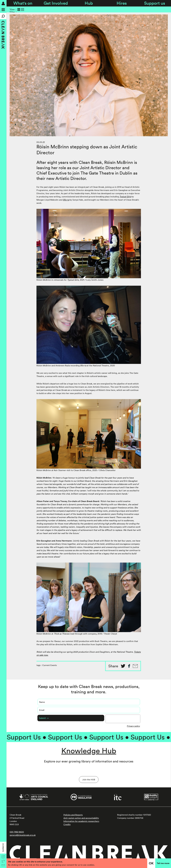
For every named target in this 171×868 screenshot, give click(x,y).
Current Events (49, 665)
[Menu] (3, 10)
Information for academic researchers (81, 821)
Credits (67, 824)
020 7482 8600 (17, 832)
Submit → (44, 718)
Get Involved (56, 3)
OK (151, 863)
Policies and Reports (73, 815)
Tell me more (163, 863)
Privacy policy (133, 726)
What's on (23, 3)
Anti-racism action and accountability (81, 818)
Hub (89, 3)
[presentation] (123, 719)
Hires (122, 3)
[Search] (3, 16)
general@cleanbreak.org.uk (23, 835)
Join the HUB (89, 780)
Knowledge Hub (89, 751)
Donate (3, 848)
